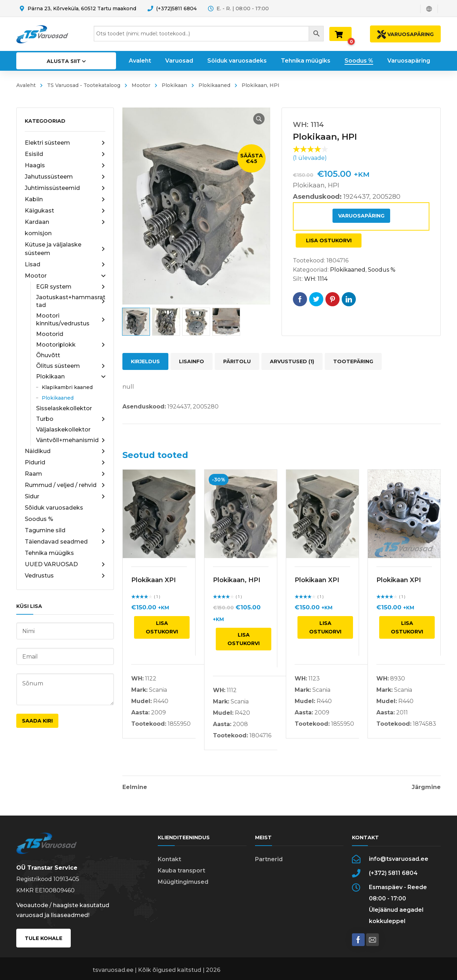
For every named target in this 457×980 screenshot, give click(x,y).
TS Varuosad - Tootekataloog (84, 85)
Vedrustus (65, 576)
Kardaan (65, 222)
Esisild (65, 154)
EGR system (71, 287)
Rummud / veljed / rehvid (65, 485)
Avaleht (26, 85)
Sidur (65, 497)
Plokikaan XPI (154, 580)
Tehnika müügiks (49, 553)
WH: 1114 (316, 279)
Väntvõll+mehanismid (71, 440)
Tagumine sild (65, 530)
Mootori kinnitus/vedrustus (71, 320)
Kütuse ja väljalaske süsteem (65, 249)
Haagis (65, 166)
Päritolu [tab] (237, 361)
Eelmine (135, 787)
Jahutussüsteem (65, 177)
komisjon (38, 233)
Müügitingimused (183, 882)
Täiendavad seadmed (65, 542)
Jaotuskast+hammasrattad (71, 301)
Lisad (65, 265)
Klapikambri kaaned (67, 387)
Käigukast (65, 211)
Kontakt (169, 859)
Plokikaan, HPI (237, 580)
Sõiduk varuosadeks (54, 508)
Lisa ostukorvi (329, 240)
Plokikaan (174, 85)
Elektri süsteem (65, 143)
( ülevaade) (310, 158)
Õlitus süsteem (71, 366)
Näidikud (65, 451)
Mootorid (50, 334)
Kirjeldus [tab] (145, 361)
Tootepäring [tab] (353, 361)
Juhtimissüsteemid (65, 188)
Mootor (141, 85)
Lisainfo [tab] (192, 361)
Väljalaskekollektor (63, 430)
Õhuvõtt (48, 355)
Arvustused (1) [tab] (292, 361)
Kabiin (65, 199)
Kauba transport (181, 871)
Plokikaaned (214, 85)
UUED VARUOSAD (65, 564)
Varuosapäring (361, 216)
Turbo (71, 419)
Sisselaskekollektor (64, 408)
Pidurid (65, 463)
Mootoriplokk (71, 345)
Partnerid (269, 859)
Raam (65, 474)
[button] (259, 119)
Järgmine (426, 787)
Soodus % (39, 519)
